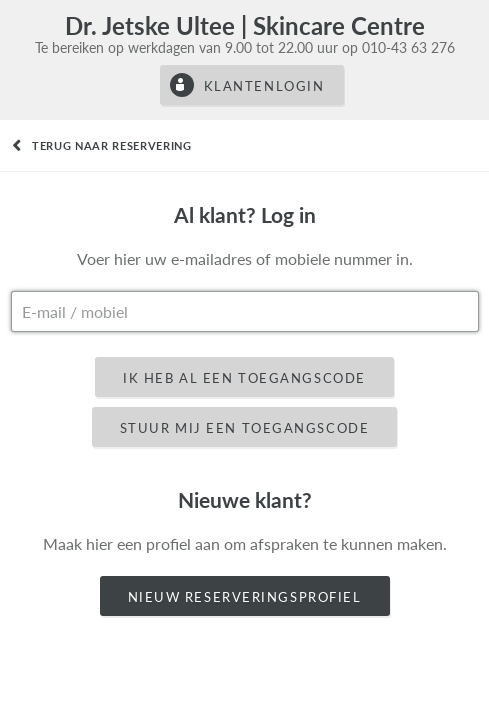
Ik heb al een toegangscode (244, 378)
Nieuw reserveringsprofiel (245, 597)
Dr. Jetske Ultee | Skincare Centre (245, 25)
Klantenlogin (264, 86)
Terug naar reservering (112, 145)
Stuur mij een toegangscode (245, 428)
